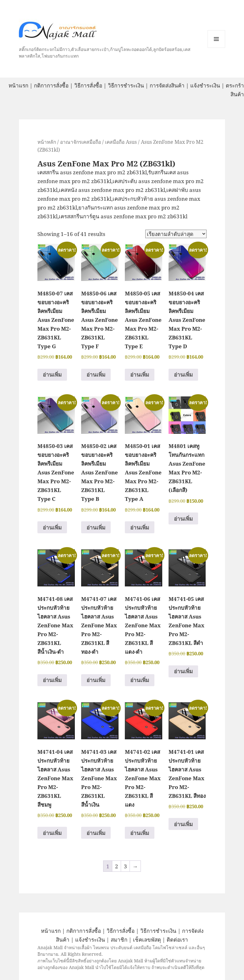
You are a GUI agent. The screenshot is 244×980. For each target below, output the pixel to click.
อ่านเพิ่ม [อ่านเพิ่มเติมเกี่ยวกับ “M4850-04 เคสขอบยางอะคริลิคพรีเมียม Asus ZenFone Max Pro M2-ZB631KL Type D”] (183, 375)
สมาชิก (119, 940)
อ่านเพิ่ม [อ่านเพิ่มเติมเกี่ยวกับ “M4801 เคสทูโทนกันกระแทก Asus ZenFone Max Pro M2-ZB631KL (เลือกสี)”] (183, 519)
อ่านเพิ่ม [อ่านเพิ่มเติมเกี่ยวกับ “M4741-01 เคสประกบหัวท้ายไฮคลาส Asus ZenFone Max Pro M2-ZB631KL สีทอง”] (183, 824)
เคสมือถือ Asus (121, 142)
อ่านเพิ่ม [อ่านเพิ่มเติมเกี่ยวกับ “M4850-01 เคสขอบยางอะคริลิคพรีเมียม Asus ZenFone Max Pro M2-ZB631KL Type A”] (140, 527)
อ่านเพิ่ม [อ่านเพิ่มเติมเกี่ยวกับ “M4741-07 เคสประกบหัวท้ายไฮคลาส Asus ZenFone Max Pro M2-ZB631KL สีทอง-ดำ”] (96, 680)
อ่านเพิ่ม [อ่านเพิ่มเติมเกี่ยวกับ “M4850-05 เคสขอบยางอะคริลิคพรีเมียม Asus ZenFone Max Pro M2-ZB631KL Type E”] (140, 375)
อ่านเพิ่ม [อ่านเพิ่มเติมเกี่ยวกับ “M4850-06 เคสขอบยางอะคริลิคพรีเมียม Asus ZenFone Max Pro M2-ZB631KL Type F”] (96, 375)
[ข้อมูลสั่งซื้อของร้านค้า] (176, 234)
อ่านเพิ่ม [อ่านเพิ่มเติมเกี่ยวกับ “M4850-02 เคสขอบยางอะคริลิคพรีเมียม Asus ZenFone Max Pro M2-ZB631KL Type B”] (96, 527)
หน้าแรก (18, 85)
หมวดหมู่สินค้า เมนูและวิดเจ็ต (216, 39)
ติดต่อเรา (177, 940)
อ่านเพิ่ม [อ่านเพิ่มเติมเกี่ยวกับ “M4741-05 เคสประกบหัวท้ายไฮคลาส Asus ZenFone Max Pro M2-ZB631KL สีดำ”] (183, 671)
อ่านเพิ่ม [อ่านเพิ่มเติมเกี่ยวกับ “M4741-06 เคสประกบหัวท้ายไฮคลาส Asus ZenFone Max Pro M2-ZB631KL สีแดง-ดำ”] (140, 680)
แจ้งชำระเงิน (205, 85)
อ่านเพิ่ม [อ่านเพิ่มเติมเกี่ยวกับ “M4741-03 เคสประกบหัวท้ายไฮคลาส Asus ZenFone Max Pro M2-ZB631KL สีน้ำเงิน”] (96, 833)
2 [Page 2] (117, 866)
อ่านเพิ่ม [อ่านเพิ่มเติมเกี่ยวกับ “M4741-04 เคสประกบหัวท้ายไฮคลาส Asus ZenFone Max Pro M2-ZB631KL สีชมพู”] (52, 833)
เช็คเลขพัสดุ (147, 940)
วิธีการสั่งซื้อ (88, 85)
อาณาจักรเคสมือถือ (80, 142)
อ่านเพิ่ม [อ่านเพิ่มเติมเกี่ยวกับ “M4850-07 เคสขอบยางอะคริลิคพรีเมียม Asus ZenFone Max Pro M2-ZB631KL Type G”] (52, 375)
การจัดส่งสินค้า (167, 85)
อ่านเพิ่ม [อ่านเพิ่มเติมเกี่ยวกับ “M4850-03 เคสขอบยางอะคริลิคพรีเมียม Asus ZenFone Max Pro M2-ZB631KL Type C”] (52, 527)
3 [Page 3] (125, 866)
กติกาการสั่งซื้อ (51, 85)
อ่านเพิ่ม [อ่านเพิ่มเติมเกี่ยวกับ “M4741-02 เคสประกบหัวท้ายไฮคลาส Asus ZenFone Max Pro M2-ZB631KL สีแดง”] (140, 833)
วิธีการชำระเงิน (126, 85)
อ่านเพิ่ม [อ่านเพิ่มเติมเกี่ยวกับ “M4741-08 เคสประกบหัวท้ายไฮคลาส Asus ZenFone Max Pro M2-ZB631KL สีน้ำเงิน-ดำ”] (52, 680)
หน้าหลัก (47, 142)
